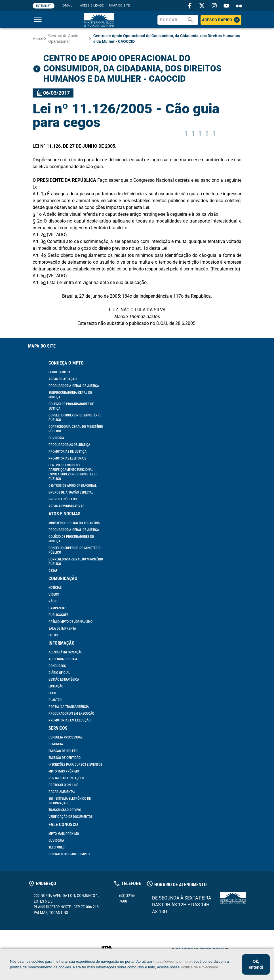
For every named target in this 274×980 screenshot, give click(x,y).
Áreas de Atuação (63, 379)
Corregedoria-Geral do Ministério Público (76, 429)
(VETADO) (57, 235)
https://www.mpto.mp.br (173, 961)
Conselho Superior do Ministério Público (74, 418)
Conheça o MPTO (66, 363)
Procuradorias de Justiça (69, 445)
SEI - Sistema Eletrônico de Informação (70, 801)
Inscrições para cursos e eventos (75, 765)
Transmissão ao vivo (65, 810)
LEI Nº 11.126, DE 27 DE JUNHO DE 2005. (75, 146)
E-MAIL (67, 6)
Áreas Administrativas (66, 506)
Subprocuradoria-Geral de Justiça (70, 395)
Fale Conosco (63, 825)
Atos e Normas (65, 514)
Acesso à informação (65, 652)
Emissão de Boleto (63, 751)
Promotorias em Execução (69, 720)
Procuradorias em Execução (71, 714)
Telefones (56, 847)
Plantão (55, 700)
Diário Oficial (59, 673)
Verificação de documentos (70, 817)
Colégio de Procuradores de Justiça (71, 406)
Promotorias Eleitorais (67, 458)
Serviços (58, 728)
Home (38, 39)
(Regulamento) (225, 269)
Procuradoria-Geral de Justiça (74, 386)
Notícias (55, 588)
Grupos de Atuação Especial (71, 492)
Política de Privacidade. (200, 967)
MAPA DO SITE (119, 6)
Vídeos (54, 594)
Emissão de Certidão (65, 758)
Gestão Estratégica (64, 680)
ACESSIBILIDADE (92, 6)
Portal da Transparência (69, 707)
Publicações (58, 615)
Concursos (57, 666)
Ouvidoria (56, 438)
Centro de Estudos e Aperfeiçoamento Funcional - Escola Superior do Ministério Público (72, 472)
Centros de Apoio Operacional (63, 39)
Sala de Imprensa (62, 628)
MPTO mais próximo (64, 771)
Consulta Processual (66, 737)
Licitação (56, 686)
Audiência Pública (63, 659)
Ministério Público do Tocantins (74, 523)
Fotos (53, 635)
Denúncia (56, 744)
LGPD (52, 693)
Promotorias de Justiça (68, 452)
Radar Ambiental (62, 792)
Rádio (53, 601)
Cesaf (53, 571)
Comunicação (63, 578)
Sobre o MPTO (59, 372)
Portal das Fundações (66, 778)
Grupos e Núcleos (63, 499)
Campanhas (57, 608)
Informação (62, 643)
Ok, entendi (256, 964)
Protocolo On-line (63, 785)
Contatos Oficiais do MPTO (69, 854)
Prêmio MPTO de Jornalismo (70, 622)
